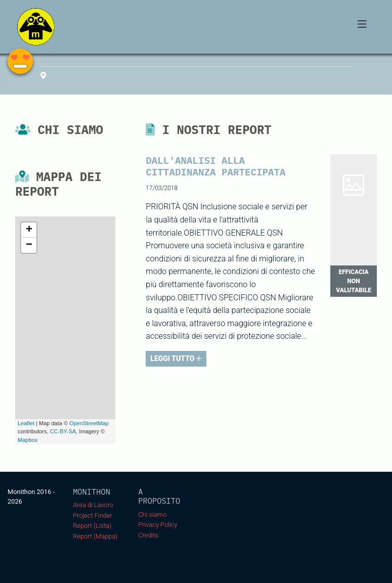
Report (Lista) (92, 526)
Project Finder (93, 515)
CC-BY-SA (63, 431)
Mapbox (28, 440)
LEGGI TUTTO (176, 358)
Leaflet (26, 423)
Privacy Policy (158, 525)
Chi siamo (152, 514)
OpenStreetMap (89, 423)
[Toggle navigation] (362, 27)
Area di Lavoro (93, 505)
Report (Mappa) (95, 536)
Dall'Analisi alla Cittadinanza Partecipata (215, 166)
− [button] (29, 245)
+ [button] (29, 230)
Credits (148, 535)
